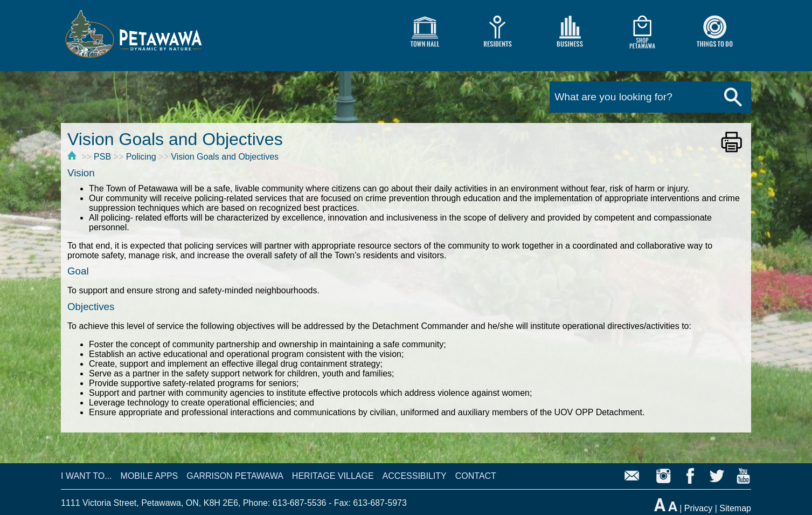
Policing (141, 157)
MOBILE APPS (150, 476)
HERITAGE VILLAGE (333, 476)
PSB (102, 157)
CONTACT (476, 476)
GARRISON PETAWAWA (235, 476)
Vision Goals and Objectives (225, 157)
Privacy (698, 508)
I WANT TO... (86, 476)
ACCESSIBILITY (415, 476)
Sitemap (735, 508)
